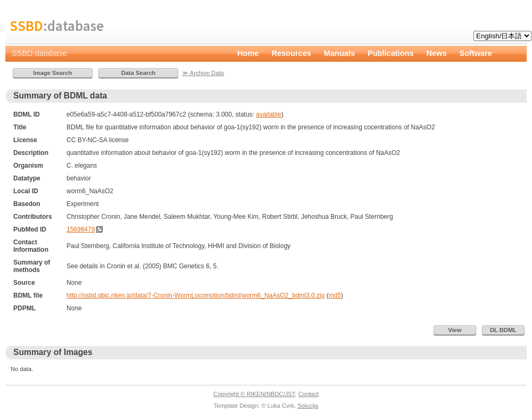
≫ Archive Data (203, 73)
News (437, 53)
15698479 (81, 229)
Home (248, 53)
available (268, 114)
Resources (291, 53)
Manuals (339, 53)
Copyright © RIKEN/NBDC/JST (254, 394)
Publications (391, 53)
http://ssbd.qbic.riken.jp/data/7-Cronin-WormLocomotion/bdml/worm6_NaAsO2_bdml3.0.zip (196, 295)
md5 (335, 295)
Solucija (308, 406)
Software (476, 53)
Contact (308, 394)
